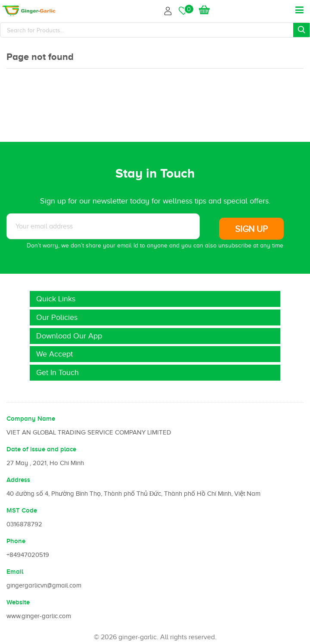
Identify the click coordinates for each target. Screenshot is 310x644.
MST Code (22, 510)
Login (169, 10)
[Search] (155, 30)
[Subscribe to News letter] (103, 226)
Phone (16, 541)
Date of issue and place (41, 449)
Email (15, 572)
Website (18, 602)
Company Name (31, 419)
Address (18, 480)
